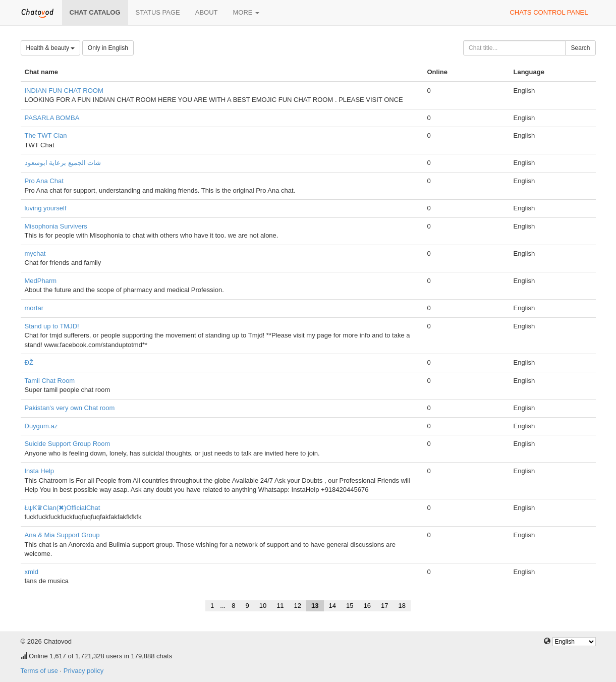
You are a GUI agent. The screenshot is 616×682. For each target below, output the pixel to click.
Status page (158, 12)
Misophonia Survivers (56, 226)
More (246, 12)
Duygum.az (41, 426)
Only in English (108, 48)
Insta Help (40, 471)
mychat (35, 253)
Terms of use (39, 671)
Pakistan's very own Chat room (70, 408)
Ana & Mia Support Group (62, 535)
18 (402, 606)
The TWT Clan (46, 135)
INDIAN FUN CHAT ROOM (64, 91)
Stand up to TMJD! (52, 326)
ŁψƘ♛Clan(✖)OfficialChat (63, 508)
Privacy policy (83, 671)
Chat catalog (95, 12)
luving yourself (46, 208)
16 (367, 606)
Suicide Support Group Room (68, 444)
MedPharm (41, 281)
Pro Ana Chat (44, 181)
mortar (34, 308)
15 (350, 606)
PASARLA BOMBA (52, 118)
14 (332, 606)
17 (384, 606)
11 (280, 606)
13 (315, 606)
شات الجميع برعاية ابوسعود (63, 163)
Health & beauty (51, 48)
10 (263, 606)
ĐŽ (29, 362)
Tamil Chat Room (50, 381)
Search (580, 48)
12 (298, 606)
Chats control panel (549, 12)
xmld (32, 572)
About (207, 12)
